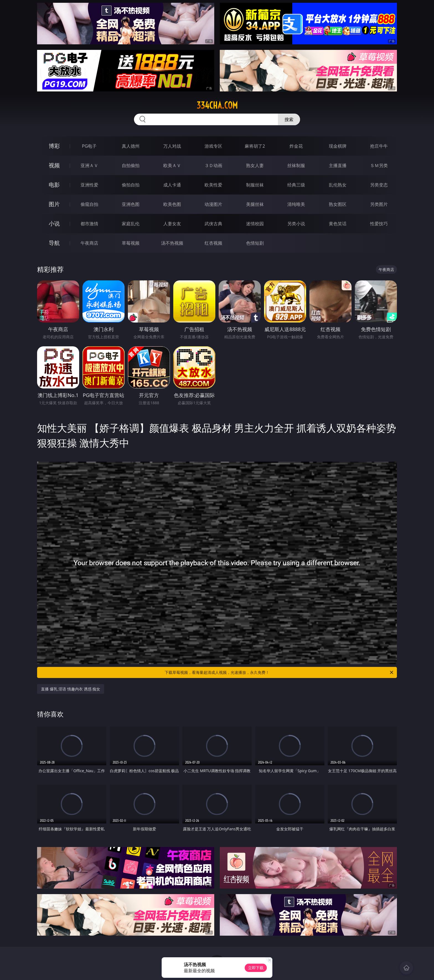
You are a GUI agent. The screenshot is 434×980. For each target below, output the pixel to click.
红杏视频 (213, 243)
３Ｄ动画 (213, 165)
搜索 (289, 119)
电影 (54, 185)
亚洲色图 (131, 204)
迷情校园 (255, 224)
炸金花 (296, 146)
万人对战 (172, 146)
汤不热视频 (172, 243)
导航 (54, 243)
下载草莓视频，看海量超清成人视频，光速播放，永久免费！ (279, 672)
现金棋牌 (338, 146)
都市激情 (89, 224)
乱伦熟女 (338, 185)
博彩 (54, 146)
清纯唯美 (296, 204)
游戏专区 (213, 146)
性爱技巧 (379, 224)
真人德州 (131, 146)
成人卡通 (172, 185)
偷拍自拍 (131, 185)
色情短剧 (255, 243)
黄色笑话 (338, 224)
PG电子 (89, 146)
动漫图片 (213, 204)
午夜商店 (89, 243)
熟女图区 (338, 204)
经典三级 (296, 185)
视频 (54, 165)
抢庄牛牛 (379, 146)
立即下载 (256, 968)
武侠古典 (213, 224)
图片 (54, 204)
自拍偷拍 (131, 165)
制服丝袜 (255, 185)
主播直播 (338, 165)
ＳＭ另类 (379, 165)
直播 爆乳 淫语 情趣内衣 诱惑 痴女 (71, 689)
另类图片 (379, 204)
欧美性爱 (213, 185)
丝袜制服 (296, 165)
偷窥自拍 (89, 204)
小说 (54, 223)
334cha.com (217, 105)
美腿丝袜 (255, 204)
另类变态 (379, 185)
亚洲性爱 (89, 185)
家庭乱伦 (131, 224)
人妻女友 (172, 224)
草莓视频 (131, 243)
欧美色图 (172, 204)
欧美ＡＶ (172, 165)
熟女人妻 (255, 165)
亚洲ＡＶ (89, 165)
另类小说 (296, 224)
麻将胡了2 (255, 146)
